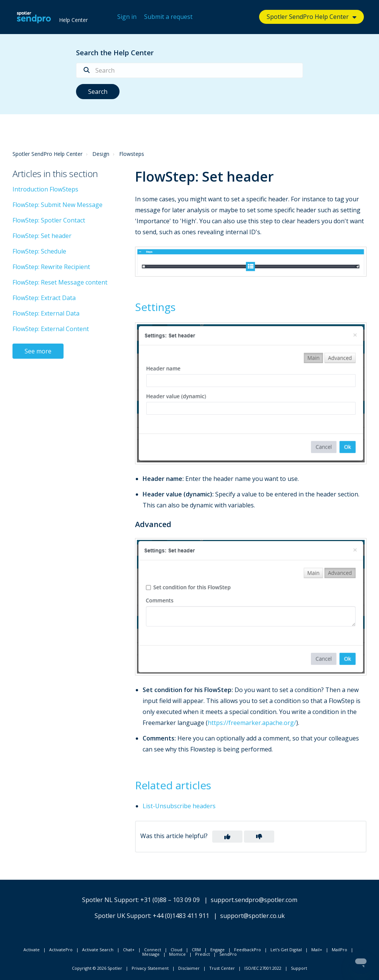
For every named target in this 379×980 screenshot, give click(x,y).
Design (101, 154)
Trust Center (222, 968)
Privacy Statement (150, 968)
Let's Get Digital (286, 950)
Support (299, 968)
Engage (217, 950)
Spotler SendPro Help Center (308, 17)
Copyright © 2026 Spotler (97, 968)
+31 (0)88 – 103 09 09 (170, 900)
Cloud (176, 950)
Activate (32, 950)
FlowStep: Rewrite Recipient (51, 267)
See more (38, 351)
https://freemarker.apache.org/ (252, 723)
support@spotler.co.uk (252, 916)
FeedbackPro (248, 950)
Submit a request (168, 17)
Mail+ (317, 950)
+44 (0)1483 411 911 (181, 916)
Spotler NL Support (110, 900)
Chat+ (129, 950)
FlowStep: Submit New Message (57, 205)
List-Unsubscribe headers (179, 806)
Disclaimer (189, 968)
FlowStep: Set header (42, 236)
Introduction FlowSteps (45, 189)
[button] (227, 837)
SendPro (228, 954)
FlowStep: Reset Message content (60, 282)
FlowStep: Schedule (39, 251)
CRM (196, 950)
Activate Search (98, 950)
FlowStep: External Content (51, 329)
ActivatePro (61, 950)
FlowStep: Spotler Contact (49, 220)
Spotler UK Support (122, 916)
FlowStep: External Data (46, 313)
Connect (153, 950)
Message (151, 954)
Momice (177, 954)
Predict (203, 954)
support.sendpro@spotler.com (254, 900)
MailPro (339, 950)
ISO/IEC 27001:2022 (263, 968)
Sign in (127, 17)
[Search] (189, 70)
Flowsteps (132, 154)
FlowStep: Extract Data (44, 298)
